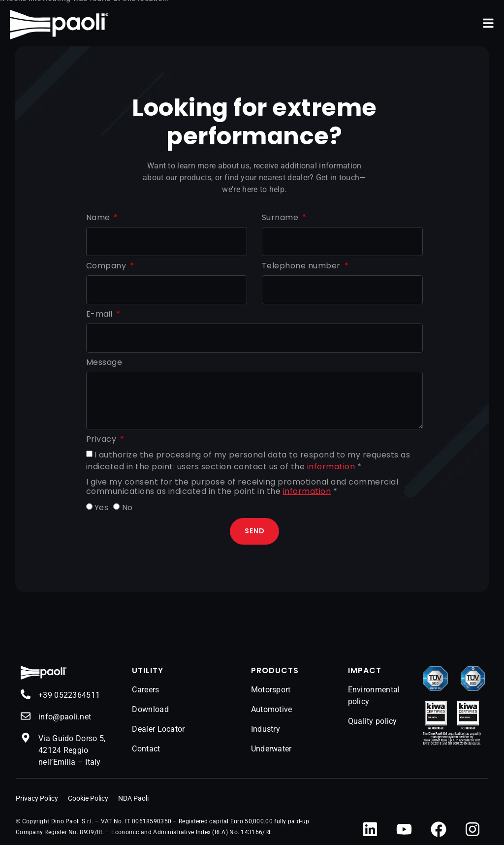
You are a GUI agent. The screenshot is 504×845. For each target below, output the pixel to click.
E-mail (101, 314)
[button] (488, 23)
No (127, 507)
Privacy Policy (37, 798)
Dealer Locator (158, 729)
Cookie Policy (88, 798)
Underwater (271, 749)
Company (107, 266)
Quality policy (373, 721)
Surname (281, 218)
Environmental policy (374, 696)
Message (104, 363)
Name (99, 218)
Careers (145, 690)
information (331, 467)
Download (150, 709)
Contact (146, 749)
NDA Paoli (133, 798)
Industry (266, 729)
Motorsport (271, 690)
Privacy (102, 439)
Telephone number (302, 266)
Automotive (272, 709)
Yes (102, 507)
